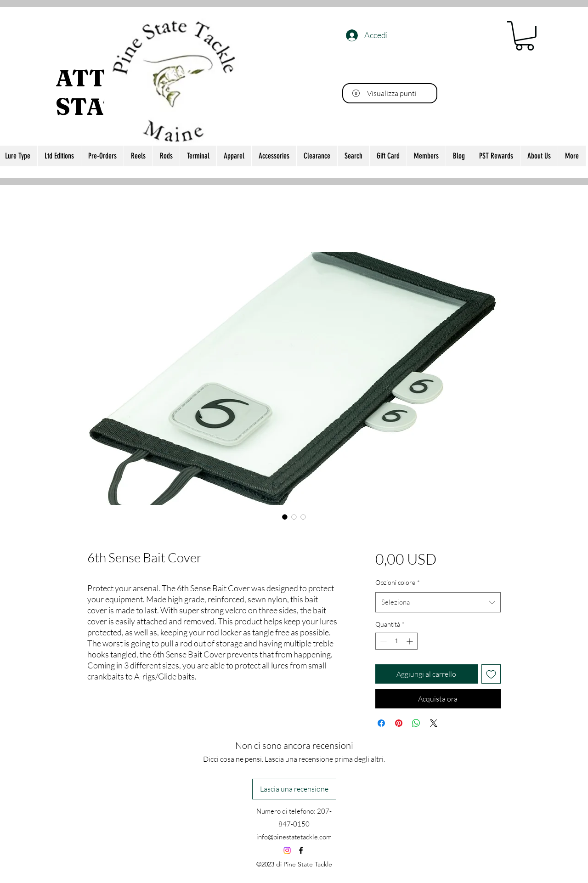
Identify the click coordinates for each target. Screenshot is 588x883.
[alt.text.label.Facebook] (301, 850)
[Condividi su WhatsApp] (416, 723)
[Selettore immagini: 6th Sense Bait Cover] (285, 517)
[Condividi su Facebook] (381, 723)
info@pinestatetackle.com (294, 837)
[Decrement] (382, 641)
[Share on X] (434, 723)
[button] (525, 36)
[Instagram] (287, 850)
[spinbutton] (396, 641)
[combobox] (438, 602)
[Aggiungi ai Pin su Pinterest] (399, 723)
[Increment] (410, 641)
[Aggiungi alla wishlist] (491, 674)
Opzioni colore (398, 582)
